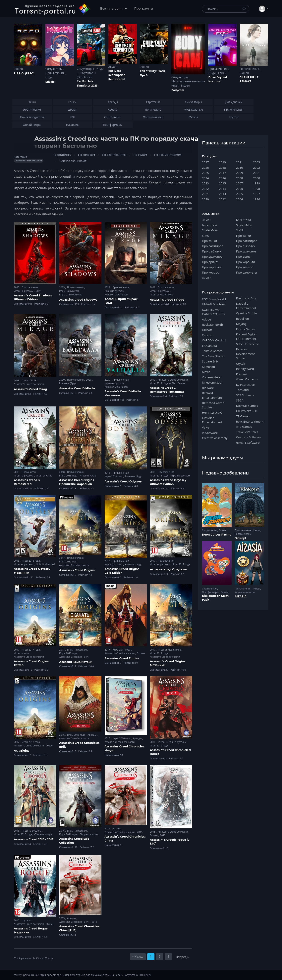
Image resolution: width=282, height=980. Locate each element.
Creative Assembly (215, 438)
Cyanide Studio (247, 313)
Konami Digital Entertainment (246, 336)
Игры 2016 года (77, 735)
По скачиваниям (114, 155)
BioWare (208, 388)
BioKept (241, 538)
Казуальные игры (245, 592)
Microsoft (209, 367)
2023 (108, 287)
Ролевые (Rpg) (67, 383)
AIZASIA (241, 596)
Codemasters (211, 377)
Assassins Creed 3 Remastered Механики (167, 390)
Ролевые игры (243, 534)
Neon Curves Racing (217, 535)
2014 (222, 189)
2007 (240, 183)
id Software (210, 433)
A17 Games (244, 427)
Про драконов (212, 256)
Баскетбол (209, 225)
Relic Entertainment (250, 421)
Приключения (55, 73)
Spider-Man (210, 230)
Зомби (207, 220)
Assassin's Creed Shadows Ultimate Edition (33, 297)
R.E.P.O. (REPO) (24, 73)
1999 (256, 183)
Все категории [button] (112, 8)
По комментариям (168, 155)
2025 (17, 287)
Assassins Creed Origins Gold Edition (122, 571)
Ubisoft (207, 330)
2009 (240, 173)
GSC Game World (214, 299)
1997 (256, 194)
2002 (256, 168)
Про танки (210, 241)
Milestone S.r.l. (212, 382)
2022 (205, 189)
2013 (222, 194)
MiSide (50, 82)
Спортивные (210, 530)
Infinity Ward (245, 369)
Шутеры (27, 920)
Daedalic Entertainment (246, 306)
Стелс (25, 380)
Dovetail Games (247, 406)
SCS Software (245, 395)
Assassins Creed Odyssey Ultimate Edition (168, 482)
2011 (240, 162)
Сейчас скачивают (73, 161)
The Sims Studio (213, 356)
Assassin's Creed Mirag (30, 389)
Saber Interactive (248, 344)
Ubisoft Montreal (45, 564)
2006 (240, 189)
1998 (256, 189)
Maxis (206, 372)
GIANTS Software (248, 442)
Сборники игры (43, 834)
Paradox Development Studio (246, 354)
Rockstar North (213, 324)
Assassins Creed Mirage (167, 300)
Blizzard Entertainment (212, 395)
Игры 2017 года (69, 562)
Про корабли (211, 267)
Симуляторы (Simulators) (86, 75)
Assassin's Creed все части (29, 384)
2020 (62, 380)
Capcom (208, 335)
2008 (240, 178)
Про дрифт (210, 262)
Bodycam (178, 90)
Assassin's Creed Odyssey (123, 481)
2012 (222, 199)
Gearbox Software (249, 437)
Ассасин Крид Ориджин (168, 569)
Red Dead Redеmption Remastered (117, 75)
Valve (206, 427)
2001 (256, 173)
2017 (62, 558)
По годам (140, 155)
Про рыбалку (212, 251)
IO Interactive (246, 385)
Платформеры (211, 592)
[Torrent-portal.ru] (53, 9)
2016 (62, 735)
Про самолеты (247, 272)
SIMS (205, 236)
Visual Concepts (247, 379)
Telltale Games (212, 351)
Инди (49, 77)
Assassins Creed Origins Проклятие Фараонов (77, 482)
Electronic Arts (246, 298)
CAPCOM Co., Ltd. (214, 340)
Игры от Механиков (71, 295)
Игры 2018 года (69, 476)
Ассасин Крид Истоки (76, 662)
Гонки (222, 73)
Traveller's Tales (247, 432)
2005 (240, 194)
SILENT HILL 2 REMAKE (249, 79)
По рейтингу (62, 155)
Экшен (18, 69)
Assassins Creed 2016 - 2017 (34, 839)
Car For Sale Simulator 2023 (87, 83)
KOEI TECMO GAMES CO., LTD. (214, 312)
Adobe (207, 319)
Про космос (210, 272)
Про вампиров (213, 246)
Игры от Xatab (44, 476)
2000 (256, 178)
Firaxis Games (246, 329)
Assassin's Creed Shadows (78, 300)
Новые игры (29, 472)
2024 (205, 178)
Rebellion (243, 319)
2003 (256, 162)
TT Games (243, 416)
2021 (205, 194)
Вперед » (182, 957)
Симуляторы (54, 69)
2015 (108, 829)
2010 (240, 168)
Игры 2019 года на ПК (163, 383)
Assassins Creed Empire (122, 658)
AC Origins (22, 751)
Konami (241, 374)
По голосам (86, 155)
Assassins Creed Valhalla (77, 388)
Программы (144, 8)
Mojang (241, 324)
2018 (62, 472)
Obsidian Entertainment (212, 420)
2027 (205, 162)
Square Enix (210, 361)
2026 (205, 168)
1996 (256, 199)
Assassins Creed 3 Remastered (27, 482)
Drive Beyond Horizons (218, 79)
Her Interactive (212, 412)
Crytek (241, 363)
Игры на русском (24, 291)
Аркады (92, 735)
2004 (240, 199)
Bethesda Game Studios (213, 405)
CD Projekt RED (247, 411)
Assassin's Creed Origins (77, 570)
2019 (153, 380)
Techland (243, 390)
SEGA (240, 400)
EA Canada (209, 346)
